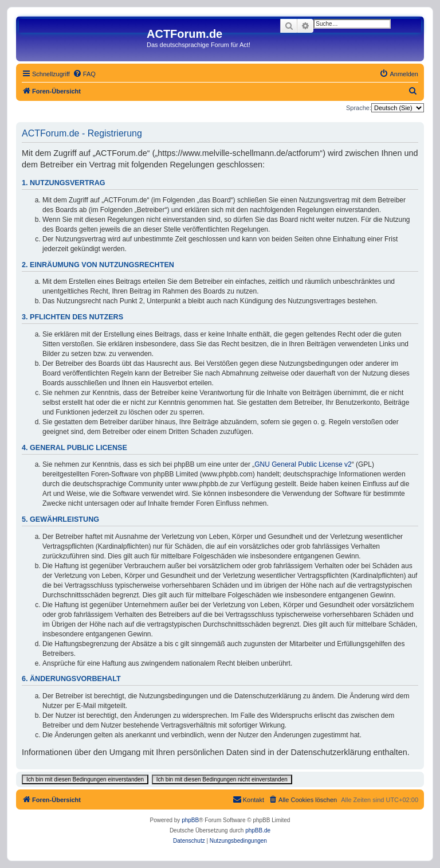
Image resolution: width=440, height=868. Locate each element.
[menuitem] (84, 74)
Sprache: (359, 108)
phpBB (190, 820)
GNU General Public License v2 (303, 464)
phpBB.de (258, 830)
